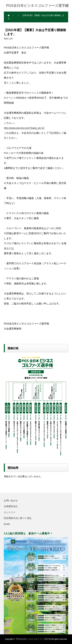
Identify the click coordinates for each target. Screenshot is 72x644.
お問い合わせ (11, 501)
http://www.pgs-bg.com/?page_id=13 (24, 128)
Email (7, 524)
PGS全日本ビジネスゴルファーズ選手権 (33, 639)
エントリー (10, 512)
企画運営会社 (11, 506)
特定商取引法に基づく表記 (18, 518)
